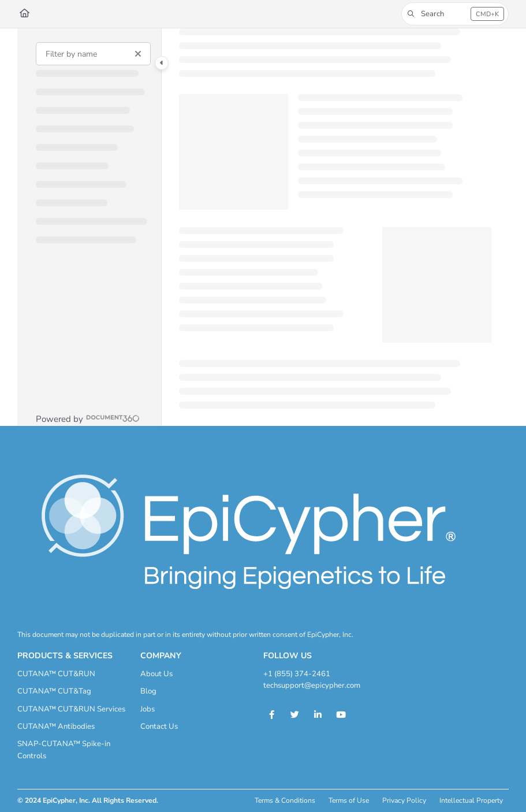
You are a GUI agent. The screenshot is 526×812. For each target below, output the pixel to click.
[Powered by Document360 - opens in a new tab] (88, 418)
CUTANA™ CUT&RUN (56, 674)
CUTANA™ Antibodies (56, 726)
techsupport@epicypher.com (312, 685)
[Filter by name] (93, 54)
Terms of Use (349, 800)
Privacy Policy (404, 800)
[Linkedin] (318, 715)
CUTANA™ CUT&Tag (54, 691)
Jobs (148, 709)
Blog (148, 691)
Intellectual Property (471, 800)
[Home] (25, 14)
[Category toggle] (162, 63)
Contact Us (159, 726)
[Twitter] (295, 715)
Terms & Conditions (285, 800)
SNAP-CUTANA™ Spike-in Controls (64, 750)
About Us (156, 674)
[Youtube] (341, 715)
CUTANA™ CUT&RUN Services (71, 709)
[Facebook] (272, 715)
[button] (455, 14)
